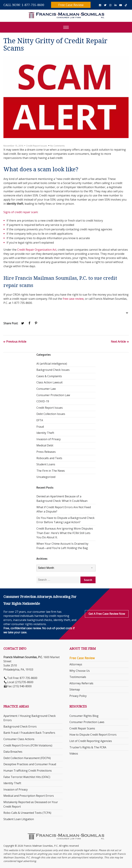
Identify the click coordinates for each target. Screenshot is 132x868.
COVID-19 (43, 401)
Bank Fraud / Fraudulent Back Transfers (29, 733)
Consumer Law (46, 389)
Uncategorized (46, 477)
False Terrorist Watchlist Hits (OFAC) (27, 777)
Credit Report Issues (37, 146)
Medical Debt (45, 445)
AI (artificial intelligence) (52, 364)
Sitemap (75, 689)
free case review (73, 299)
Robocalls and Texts (49, 458)
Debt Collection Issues (51, 414)
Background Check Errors (20, 726)
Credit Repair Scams (82, 728)
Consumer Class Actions (19, 739)
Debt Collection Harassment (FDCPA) (27, 758)
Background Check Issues (53, 370)
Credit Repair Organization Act (37, 250)
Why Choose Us (80, 671)
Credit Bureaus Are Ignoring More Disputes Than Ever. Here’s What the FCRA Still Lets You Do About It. (65, 533)
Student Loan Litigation (19, 819)
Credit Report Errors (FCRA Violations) (28, 745)
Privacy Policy (78, 696)
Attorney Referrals (81, 683)
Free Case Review (71, 5)
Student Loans (46, 464)
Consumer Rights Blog (84, 716)
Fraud (40, 427)
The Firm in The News (51, 471)
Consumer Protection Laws (87, 722)
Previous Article (16, 342)
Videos (74, 754)
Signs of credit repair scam (21, 212)
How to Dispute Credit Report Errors (93, 735)
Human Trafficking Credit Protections (28, 771)
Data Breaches (13, 752)
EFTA (40, 420)
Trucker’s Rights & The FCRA (88, 747)
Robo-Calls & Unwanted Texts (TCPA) (27, 813)
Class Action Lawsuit (49, 382)
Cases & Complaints (49, 376)
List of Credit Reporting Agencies (91, 741)
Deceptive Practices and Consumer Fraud (30, 764)
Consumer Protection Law (53, 395)
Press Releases (46, 452)
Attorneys (76, 664)
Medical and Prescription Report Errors (29, 796)
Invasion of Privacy (49, 439)
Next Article (118, 342)
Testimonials (78, 677)
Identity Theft (45, 433)
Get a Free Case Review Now (107, 614)
